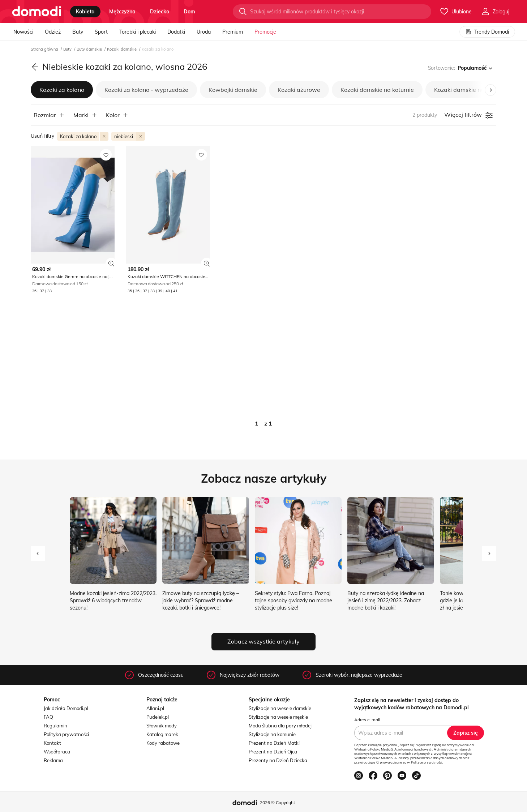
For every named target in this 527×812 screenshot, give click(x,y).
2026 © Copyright (277, 802)
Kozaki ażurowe (299, 90)
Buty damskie (90, 49)
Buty (78, 32)
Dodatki (176, 32)
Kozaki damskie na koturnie (377, 90)
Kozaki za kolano (62, 90)
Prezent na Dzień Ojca (273, 752)
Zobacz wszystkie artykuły (263, 641)
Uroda (204, 32)
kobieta (85, 12)
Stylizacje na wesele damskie (280, 708)
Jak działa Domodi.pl (66, 708)
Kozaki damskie (122, 49)
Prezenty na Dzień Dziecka (278, 760)
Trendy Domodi (487, 32)
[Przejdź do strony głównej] (37, 12)
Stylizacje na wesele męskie (278, 717)
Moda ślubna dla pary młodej (280, 726)
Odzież (53, 32)
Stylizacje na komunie (272, 734)
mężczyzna (122, 12)
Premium (233, 32)
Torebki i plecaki (138, 32)
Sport (101, 32)
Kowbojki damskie (233, 90)
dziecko (160, 12)
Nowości (23, 32)
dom (189, 12)
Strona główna (45, 49)
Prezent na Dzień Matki (274, 743)
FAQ (48, 717)
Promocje (265, 32)
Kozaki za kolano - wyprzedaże (146, 90)
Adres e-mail (367, 720)
